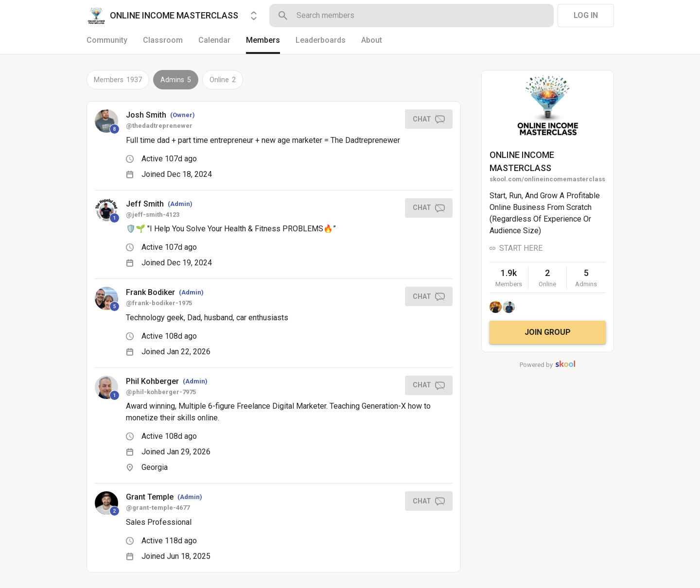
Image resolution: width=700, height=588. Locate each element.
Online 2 (223, 80)
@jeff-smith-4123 (153, 215)
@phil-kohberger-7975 (161, 392)
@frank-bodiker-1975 (159, 303)
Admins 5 (176, 80)
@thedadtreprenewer (159, 126)
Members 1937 (118, 80)
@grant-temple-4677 (158, 508)
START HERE (521, 248)
